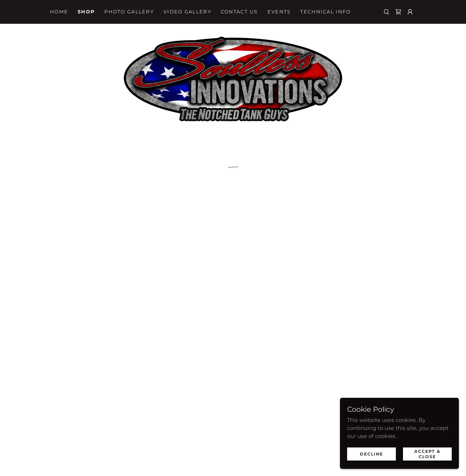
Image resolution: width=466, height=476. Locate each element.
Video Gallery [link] (187, 12)
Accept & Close (427, 454)
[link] (233, 78)
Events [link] (279, 12)
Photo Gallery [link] (129, 12)
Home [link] (59, 12)
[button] (398, 12)
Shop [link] (86, 12)
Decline (371, 454)
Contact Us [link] (239, 12)
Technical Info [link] (325, 12)
